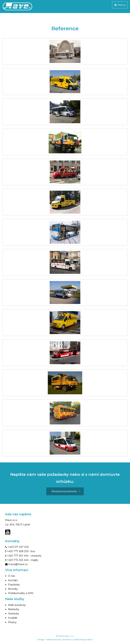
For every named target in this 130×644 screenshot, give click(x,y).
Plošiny (12, 622)
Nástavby (14, 609)
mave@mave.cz (18, 564)
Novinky (13, 589)
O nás (11, 576)
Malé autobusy (17, 605)
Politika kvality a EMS (21, 593)
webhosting (79, 639)
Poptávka (14, 585)
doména (67, 639)
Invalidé (13, 618)
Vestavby (14, 614)
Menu (120, 5)
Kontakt (13, 580)
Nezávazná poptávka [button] (66, 491)
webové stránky (54, 639)
